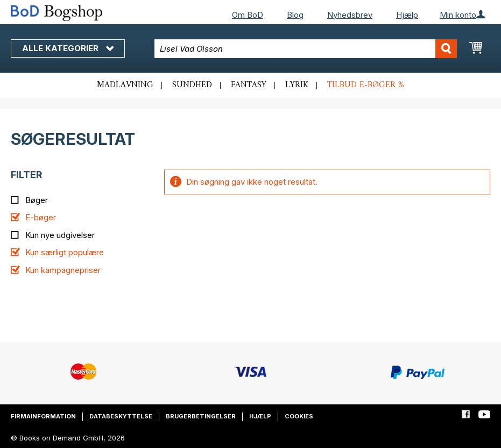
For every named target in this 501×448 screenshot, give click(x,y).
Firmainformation (43, 416)
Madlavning (125, 85)
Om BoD (248, 15)
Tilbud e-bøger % (366, 85)
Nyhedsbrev (350, 15)
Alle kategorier (68, 48)
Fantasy (249, 85)
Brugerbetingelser (201, 416)
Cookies (299, 416)
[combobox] (305, 49)
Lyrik (297, 85)
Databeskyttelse (121, 416)
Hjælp (407, 15)
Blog (295, 15)
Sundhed (192, 85)
